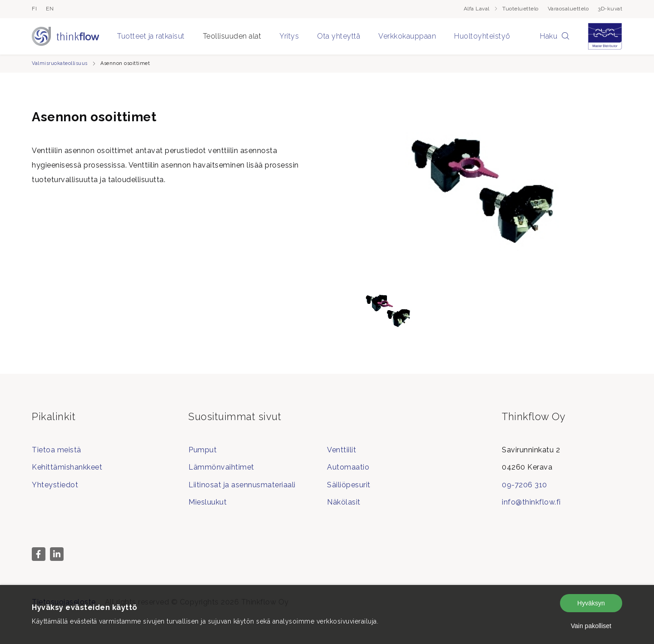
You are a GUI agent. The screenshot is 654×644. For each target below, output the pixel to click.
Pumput (203, 450)
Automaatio (348, 467)
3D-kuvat (610, 9)
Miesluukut (208, 502)
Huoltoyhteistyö (482, 36)
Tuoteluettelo (520, 9)
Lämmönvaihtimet (221, 467)
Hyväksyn (591, 603)
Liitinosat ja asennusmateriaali (242, 485)
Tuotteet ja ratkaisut (151, 36)
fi (34, 9)
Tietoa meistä (57, 450)
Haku (555, 36)
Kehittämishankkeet (67, 467)
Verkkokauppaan (407, 36)
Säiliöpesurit (349, 485)
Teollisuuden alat (232, 36)
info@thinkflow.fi (531, 502)
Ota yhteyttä (339, 36)
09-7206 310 (525, 485)
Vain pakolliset (591, 626)
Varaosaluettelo (568, 9)
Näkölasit (344, 502)
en (50, 9)
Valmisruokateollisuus (60, 63)
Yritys (289, 36)
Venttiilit (342, 450)
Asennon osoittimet (125, 63)
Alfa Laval (481, 9)
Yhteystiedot (55, 485)
